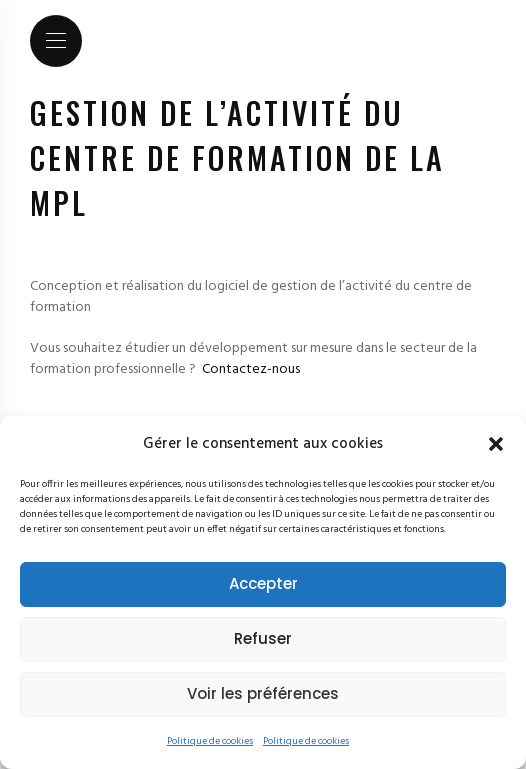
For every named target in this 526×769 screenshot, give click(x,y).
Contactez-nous (251, 369)
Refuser (263, 638)
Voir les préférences (263, 693)
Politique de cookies (210, 741)
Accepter (263, 583)
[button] (496, 444)
